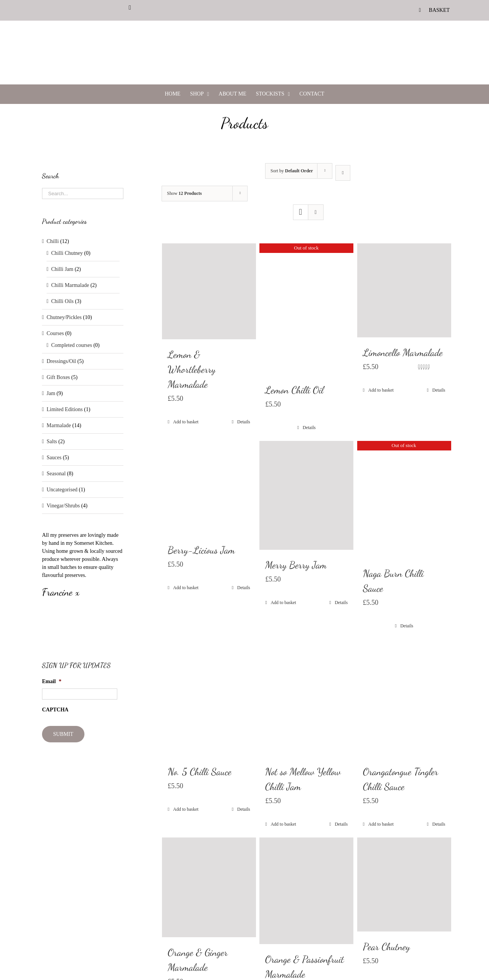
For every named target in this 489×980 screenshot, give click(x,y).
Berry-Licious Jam (201, 550)
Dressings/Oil (61, 361)
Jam (51, 393)
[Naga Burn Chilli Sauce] (404, 500)
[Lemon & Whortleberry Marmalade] (209, 291)
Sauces (54, 458)
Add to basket (186, 422)
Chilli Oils (62, 301)
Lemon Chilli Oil (294, 390)
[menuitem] (434, 10)
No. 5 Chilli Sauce (200, 772)
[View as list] (316, 212)
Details (244, 422)
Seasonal (56, 474)
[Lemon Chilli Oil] (306, 309)
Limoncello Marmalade (403, 352)
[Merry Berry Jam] (306, 495)
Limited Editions (65, 409)
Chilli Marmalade (70, 285)
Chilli (53, 241)
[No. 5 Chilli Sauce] (209, 698)
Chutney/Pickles (64, 317)
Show (184, 193)
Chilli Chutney (67, 253)
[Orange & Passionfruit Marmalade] (306, 891)
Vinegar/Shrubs (63, 506)
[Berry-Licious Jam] (209, 488)
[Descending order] (343, 173)
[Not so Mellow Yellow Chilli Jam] (306, 698)
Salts (52, 441)
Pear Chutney (386, 947)
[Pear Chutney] (404, 884)
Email (52, 681)
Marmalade (59, 425)
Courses (55, 333)
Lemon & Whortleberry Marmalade (192, 369)
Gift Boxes (58, 377)
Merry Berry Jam (296, 565)
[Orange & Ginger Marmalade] (209, 887)
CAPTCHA (55, 710)
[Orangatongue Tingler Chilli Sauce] (404, 698)
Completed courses (72, 345)
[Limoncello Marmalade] (404, 290)
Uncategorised (62, 490)
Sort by (292, 171)
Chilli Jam (62, 269)
